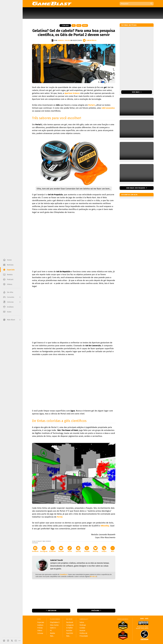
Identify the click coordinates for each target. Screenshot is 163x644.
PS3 (79, 26)
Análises (40, 625)
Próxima (95, 611)
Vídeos (40, 631)
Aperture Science (72, 93)
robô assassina (108, 108)
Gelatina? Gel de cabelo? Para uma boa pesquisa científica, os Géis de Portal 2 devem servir (74, 33)
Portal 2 (92, 105)
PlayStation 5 (55, 622)
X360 (85, 26)
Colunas (40, 633)
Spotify (78, 549)
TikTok (70, 549)
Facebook (35, 549)
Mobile (53, 633)
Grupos (104, 549)
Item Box (65, 26)
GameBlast (64, 575)
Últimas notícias (129, 25)
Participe (83, 625)
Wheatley (105, 526)
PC (74, 26)
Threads (87, 549)
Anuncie (82, 631)
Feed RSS (70, 633)
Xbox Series (54, 625)
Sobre (82, 622)
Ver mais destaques (136, 188)
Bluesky (95, 549)
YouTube (61, 549)
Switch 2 (53, 628)
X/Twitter (52, 549)
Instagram (44, 549)
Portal (60, 517)
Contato (82, 628)
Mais (113, 549)
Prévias (40, 628)
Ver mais (137, 92)
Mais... (52, 636)
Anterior (52, 611)
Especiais (41, 622)
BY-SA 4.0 (93, 577)
